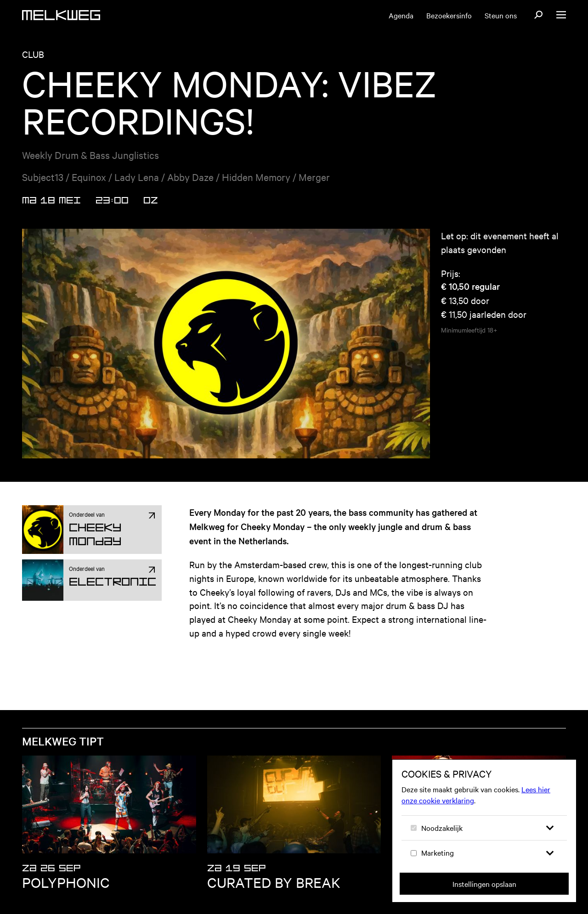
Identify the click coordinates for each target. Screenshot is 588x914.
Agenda (401, 15)
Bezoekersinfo (449, 15)
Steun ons (501, 15)
